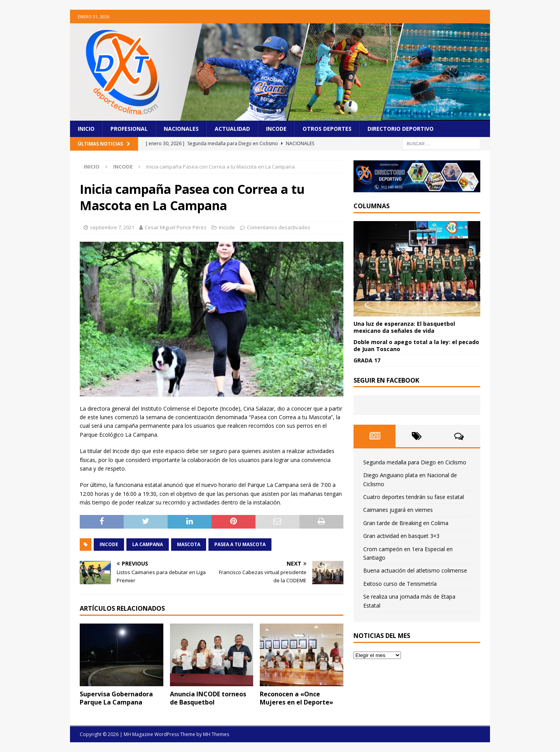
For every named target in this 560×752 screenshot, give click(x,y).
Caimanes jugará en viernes (398, 510)
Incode (276, 129)
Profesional (129, 129)
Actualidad (232, 129)
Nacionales (181, 129)
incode (109, 544)
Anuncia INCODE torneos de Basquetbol (208, 698)
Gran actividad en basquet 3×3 (401, 536)
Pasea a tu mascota (240, 544)
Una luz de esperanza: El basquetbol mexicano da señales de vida (404, 327)
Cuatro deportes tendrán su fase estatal (414, 497)
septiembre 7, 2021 (112, 227)
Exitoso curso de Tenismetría (400, 584)
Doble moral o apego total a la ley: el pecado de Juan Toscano (416, 345)
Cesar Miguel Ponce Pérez (176, 227)
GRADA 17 (367, 360)
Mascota (189, 544)
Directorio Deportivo (401, 129)
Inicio (86, 129)
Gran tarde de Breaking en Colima (406, 523)
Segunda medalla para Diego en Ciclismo (415, 462)
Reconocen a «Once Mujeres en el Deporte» (297, 698)
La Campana (148, 544)
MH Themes (216, 734)
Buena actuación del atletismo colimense (415, 570)
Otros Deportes (327, 129)
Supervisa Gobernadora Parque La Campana (116, 698)
